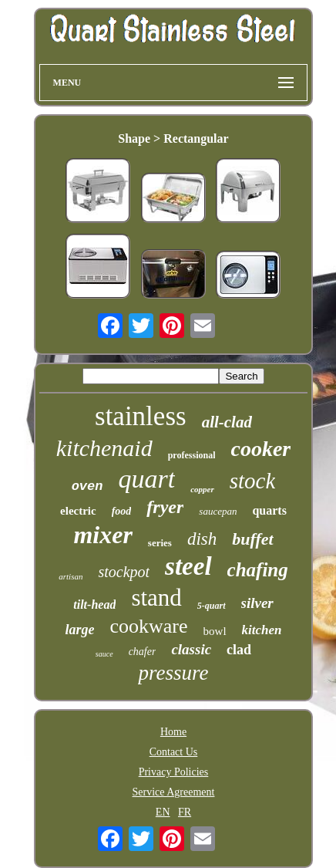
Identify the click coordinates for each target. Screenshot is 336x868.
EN (163, 812)
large (79, 630)
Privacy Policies (174, 772)
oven (87, 486)
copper (202, 489)
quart (146, 479)
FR (185, 812)
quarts (269, 510)
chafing (258, 570)
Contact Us (174, 752)
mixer (102, 535)
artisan (71, 576)
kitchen (262, 630)
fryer (165, 507)
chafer (143, 652)
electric (78, 511)
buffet (252, 539)
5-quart (212, 606)
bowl (215, 631)
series (160, 543)
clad (239, 650)
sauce (104, 654)
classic (191, 649)
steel (188, 566)
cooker (260, 449)
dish (202, 539)
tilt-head (94, 605)
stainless (141, 416)
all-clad (227, 422)
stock (253, 481)
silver (257, 603)
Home (173, 732)
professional (192, 455)
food (122, 511)
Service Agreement (174, 792)
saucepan (218, 511)
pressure (173, 673)
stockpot (124, 572)
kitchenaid (104, 448)
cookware (148, 626)
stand (156, 598)
